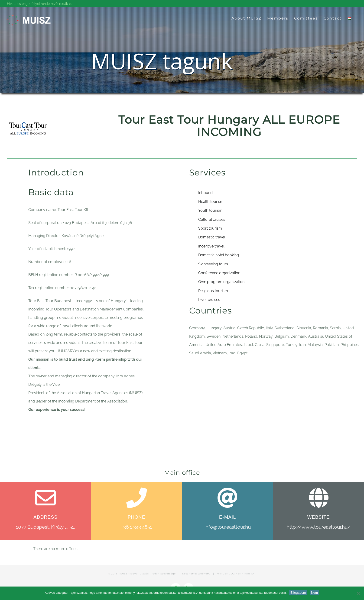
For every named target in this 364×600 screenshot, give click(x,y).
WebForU (204, 574)
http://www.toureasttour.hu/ (319, 527)
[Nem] (358, 593)
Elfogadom (298, 593)
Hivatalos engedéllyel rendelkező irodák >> (39, 4)
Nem (315, 593)
